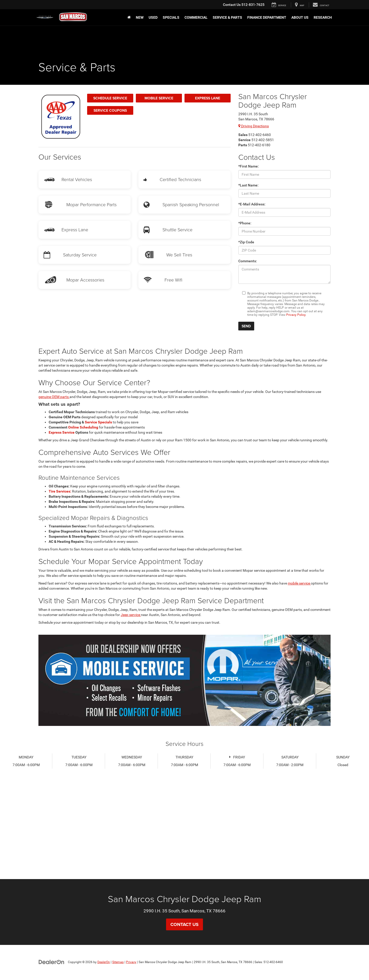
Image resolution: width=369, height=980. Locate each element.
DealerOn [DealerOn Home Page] (104, 962)
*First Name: (249, 166)
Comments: (248, 261)
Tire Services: (60, 491)
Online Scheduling (84, 427)
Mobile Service (159, 98)
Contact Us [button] (184, 924)
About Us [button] (300, 17)
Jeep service (131, 615)
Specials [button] (171, 17)
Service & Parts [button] (227, 17)
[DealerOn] (52, 962)
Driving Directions (254, 126)
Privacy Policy (296, 315)
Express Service (62, 432)
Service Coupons (110, 110)
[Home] (129, 17)
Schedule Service (110, 98)
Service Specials (99, 422)
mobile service (299, 583)
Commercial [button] (196, 17)
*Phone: (245, 223)
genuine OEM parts (54, 397)
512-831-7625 (244, 5)
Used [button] (153, 17)
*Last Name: (248, 185)
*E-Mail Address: (252, 204)
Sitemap (118, 962)
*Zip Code (246, 242)
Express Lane (208, 98)
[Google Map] (184, 833)
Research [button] (323, 17)
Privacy (131, 962)
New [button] (140, 17)
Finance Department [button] (267, 17)
